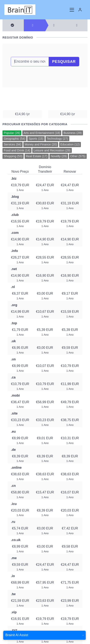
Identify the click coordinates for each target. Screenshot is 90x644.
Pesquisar (64, 62)
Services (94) (13, 144)
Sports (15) (36, 139)
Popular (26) (12, 133)
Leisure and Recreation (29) (52, 150)
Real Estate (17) (37, 156)
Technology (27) (57, 139)
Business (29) (73, 133)
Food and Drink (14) (17, 150)
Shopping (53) (13, 156)
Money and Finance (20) (41, 144)
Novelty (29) (59, 156)
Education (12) (70, 144)
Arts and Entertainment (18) (42, 133)
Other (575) (78, 156)
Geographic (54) (14, 139)
